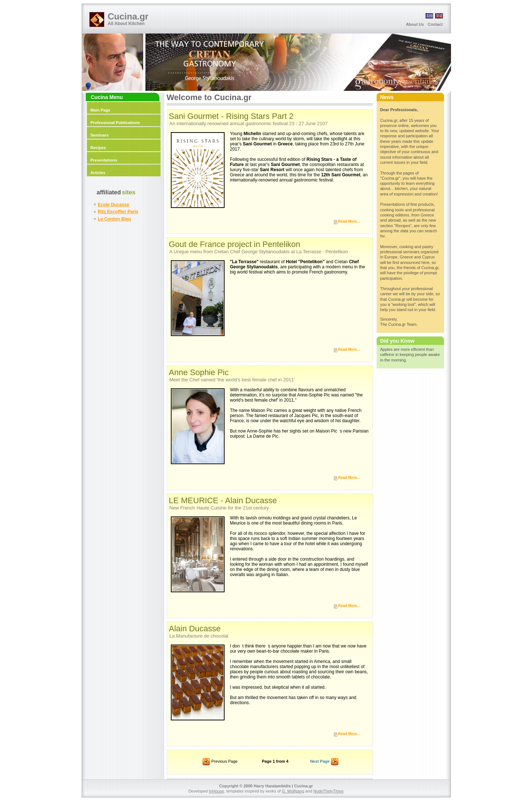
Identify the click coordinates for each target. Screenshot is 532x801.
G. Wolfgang (293, 791)
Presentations (104, 160)
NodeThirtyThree (329, 791)
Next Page (324, 762)
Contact (435, 24)
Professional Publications (115, 123)
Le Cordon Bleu (114, 219)
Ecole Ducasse (114, 205)
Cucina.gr (128, 16)
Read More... (349, 221)
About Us (415, 24)
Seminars (100, 135)
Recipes (98, 148)
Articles (98, 173)
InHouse (216, 791)
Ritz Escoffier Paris (118, 212)
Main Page (101, 110)
